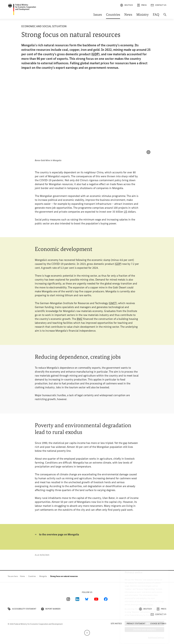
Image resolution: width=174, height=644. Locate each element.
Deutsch (127, 5)
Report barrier (51, 609)
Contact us (159, 5)
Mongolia (43, 576)
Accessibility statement (22, 609)
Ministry (142, 15)
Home (22, 576)
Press (142, 5)
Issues (98, 15)
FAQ (156, 15)
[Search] (165, 16)
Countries (113, 15)
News (128, 15)
